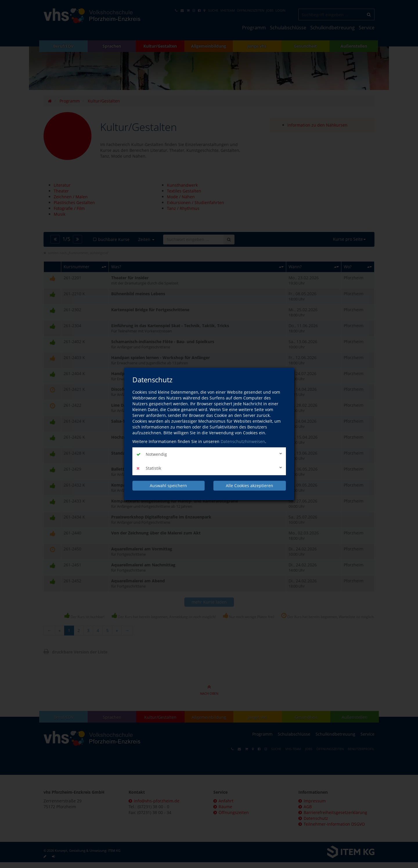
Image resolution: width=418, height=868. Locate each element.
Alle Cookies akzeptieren (249, 486)
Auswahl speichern (168, 486)
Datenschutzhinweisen (243, 441)
